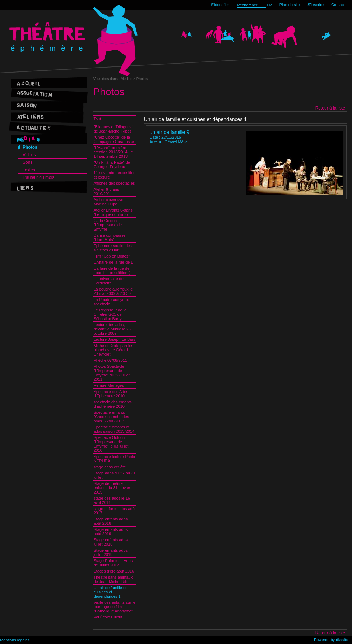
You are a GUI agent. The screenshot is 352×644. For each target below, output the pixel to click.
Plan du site (290, 5)
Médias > (129, 79)
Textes (29, 170)
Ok (269, 5)
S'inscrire (316, 5)
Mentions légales (15, 640)
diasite (342, 640)
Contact (338, 5)
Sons (27, 162)
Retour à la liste (330, 108)
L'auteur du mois (38, 177)
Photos (30, 147)
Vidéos (29, 155)
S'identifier (220, 5)
